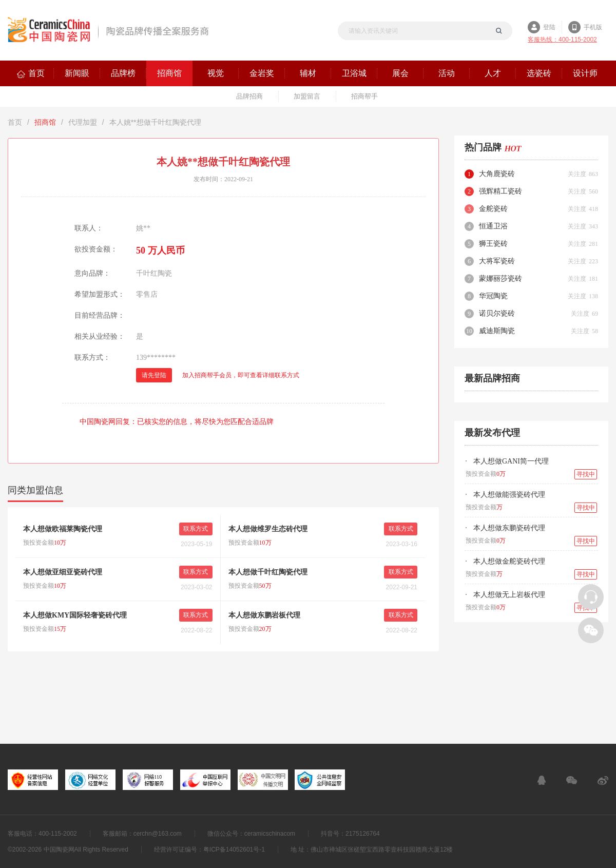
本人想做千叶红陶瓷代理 (268, 572)
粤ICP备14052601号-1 (234, 850)
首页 (15, 122)
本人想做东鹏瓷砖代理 (509, 528)
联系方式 (196, 529)
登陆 (549, 27)
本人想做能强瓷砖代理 (509, 495)
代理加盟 (83, 122)
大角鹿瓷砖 (497, 174)
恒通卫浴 (493, 226)
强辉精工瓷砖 (500, 191)
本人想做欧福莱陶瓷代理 (63, 529)
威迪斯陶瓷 (497, 331)
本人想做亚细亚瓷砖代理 (63, 572)
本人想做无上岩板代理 (509, 595)
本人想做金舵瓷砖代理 (509, 561)
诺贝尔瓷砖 (497, 313)
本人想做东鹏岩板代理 (264, 615)
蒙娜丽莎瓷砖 (500, 278)
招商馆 (45, 122)
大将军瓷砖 (497, 261)
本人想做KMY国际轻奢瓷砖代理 (75, 615)
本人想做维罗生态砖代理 (268, 529)
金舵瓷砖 (493, 209)
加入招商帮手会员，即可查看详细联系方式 (241, 375)
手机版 (593, 27)
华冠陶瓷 (493, 296)
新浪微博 (603, 780)
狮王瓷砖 (493, 244)
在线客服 (542, 780)
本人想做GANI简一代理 (511, 461)
